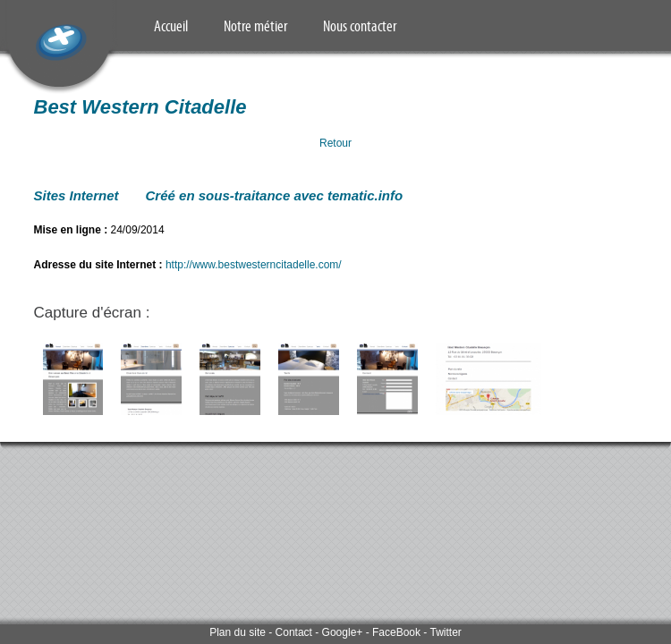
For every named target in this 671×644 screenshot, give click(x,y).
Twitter (445, 632)
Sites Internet (76, 195)
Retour (335, 143)
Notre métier (255, 26)
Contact (294, 632)
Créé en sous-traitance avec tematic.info (275, 195)
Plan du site (238, 632)
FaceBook (396, 632)
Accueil (171, 26)
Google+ (343, 632)
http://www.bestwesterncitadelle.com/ (254, 265)
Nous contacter (360, 26)
